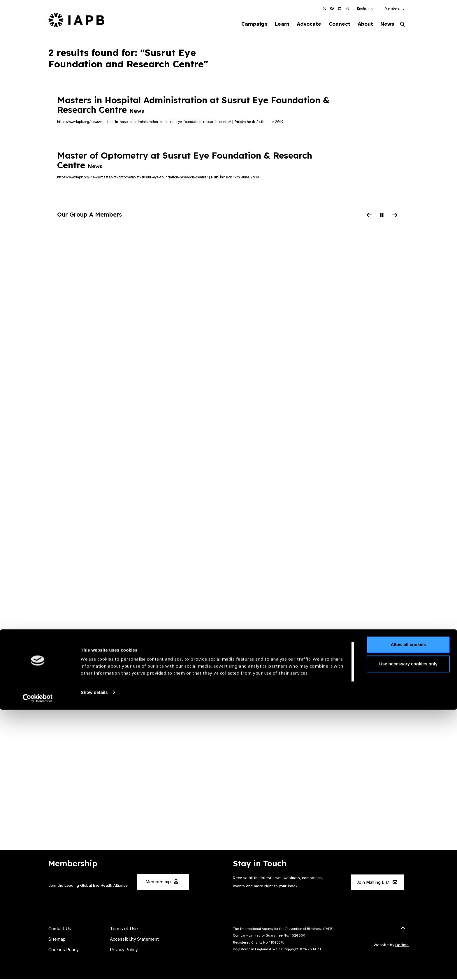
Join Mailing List (377, 884)
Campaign (239, 24)
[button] (366, 8)
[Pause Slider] (382, 216)
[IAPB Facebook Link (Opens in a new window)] (332, 8)
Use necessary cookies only (408, 934)
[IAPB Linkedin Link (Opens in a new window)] (340, 8)
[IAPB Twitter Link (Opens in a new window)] (324, 8)
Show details (94, 963)
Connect (332, 24)
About (360, 24)
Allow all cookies (408, 915)
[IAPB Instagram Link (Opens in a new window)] (347, 8)
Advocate (299, 24)
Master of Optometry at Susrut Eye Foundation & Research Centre (185, 161)
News (385, 24)
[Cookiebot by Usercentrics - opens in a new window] (38, 969)
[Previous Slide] (369, 216)
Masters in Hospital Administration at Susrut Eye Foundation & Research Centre (193, 106)
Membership (394, 8)
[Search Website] (402, 26)
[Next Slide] (395, 216)
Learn (269, 24)
